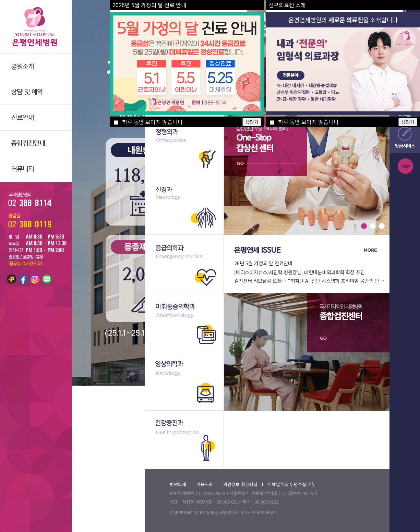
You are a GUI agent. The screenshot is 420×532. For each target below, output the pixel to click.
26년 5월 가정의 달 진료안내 (263, 263)
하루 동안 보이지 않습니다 (148, 122)
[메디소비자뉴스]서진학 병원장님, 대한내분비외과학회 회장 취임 (299, 272)
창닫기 (252, 122)
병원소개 (181, 484)
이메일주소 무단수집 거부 (292, 484)
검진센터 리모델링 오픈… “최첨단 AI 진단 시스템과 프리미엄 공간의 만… (309, 281)
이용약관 (207, 484)
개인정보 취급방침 (243, 484)
